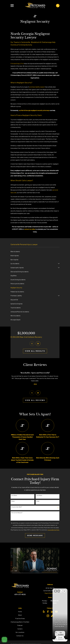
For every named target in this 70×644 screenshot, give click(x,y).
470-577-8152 (20, 594)
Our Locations (20, 632)
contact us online (30, 229)
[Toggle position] (61, 590)
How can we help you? (17, 513)
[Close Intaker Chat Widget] (64, 590)
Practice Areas (20, 618)
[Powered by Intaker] (56, 640)
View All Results (35, 351)
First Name (14, 495)
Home (20, 612)
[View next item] (38, 344)
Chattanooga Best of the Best (20, 622)
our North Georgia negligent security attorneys (34, 110)
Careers (20, 629)
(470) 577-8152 (31, 75)
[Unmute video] (40, 590)
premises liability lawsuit (37, 87)
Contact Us (20, 636)
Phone (13, 501)
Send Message (35, 535)
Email (38, 501)
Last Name (39, 495)
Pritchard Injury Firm (17, 63)
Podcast (20, 625)
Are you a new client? (17, 507)
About (20, 615)
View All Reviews (35, 400)
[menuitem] (35, 252)
